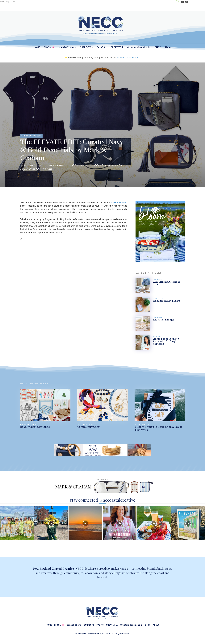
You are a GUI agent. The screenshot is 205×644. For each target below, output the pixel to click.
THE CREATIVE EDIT (31, 136)
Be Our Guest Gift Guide (35, 427)
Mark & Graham (119, 202)
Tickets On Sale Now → (129, 58)
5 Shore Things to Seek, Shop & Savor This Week (159, 428)
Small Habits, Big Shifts (167, 301)
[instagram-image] (17, 523)
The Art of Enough (164, 320)
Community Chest (89, 427)
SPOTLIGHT (158, 299)
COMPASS (157, 280)
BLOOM (156, 336)
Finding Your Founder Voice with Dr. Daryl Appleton (166, 341)
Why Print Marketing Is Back (167, 283)
